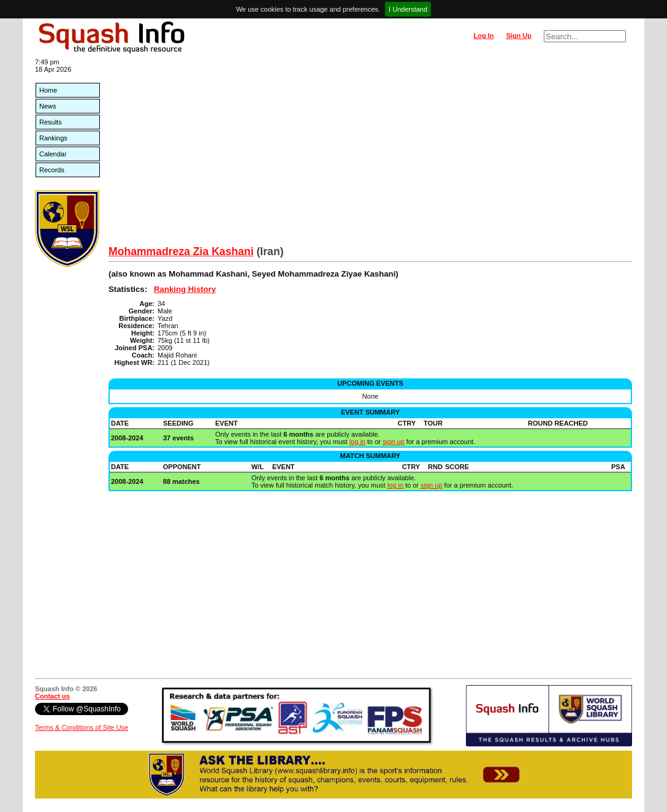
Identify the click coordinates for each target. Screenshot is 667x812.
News (48, 106)
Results (51, 122)
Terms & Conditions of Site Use (82, 727)
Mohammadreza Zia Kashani (181, 251)
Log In (483, 36)
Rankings (53, 138)
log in (357, 442)
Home (48, 90)
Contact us (52, 696)
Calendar (53, 154)
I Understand (408, 9)
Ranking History (185, 289)
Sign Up (519, 36)
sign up (393, 442)
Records (52, 170)
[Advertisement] (370, 153)
